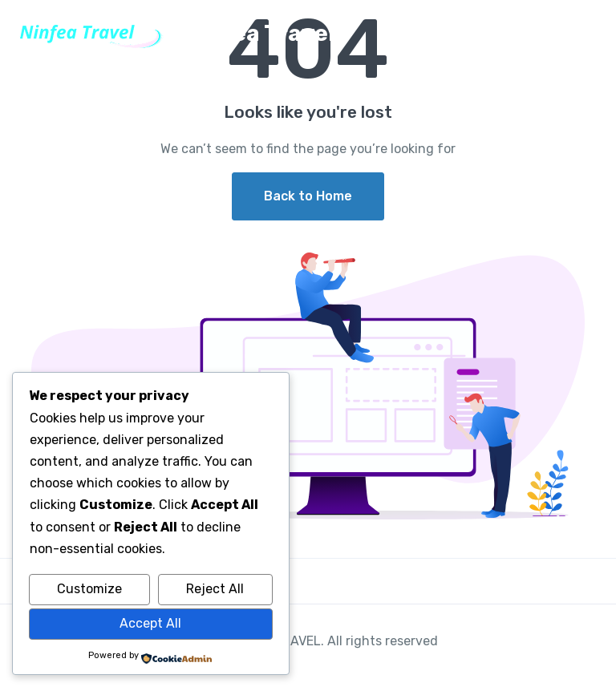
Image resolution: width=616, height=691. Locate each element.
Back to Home (308, 196)
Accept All (150, 623)
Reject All (215, 589)
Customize (89, 589)
